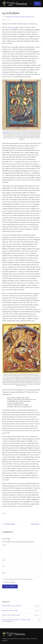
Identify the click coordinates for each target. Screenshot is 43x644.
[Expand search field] (37, 4)
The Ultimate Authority (10, 524)
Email (4, 567)
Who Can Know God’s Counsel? (11, 615)
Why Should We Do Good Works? (12, 606)
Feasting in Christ (35, 524)
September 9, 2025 (37, 615)
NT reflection (17, 17)
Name (4, 560)
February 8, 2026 (38, 606)
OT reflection (23, 17)
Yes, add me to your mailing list (9, 582)
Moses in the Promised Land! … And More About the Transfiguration (16, 621)
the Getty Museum (6, 132)
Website (4, 573)
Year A (33, 17)
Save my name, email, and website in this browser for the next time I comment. (18, 579)
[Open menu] (31, 4)
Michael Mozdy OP (10, 17)
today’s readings (14, 28)
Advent (4, 513)
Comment (4, 545)
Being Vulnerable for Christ (10, 611)
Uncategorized (29, 17)
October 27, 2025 (38, 611)
